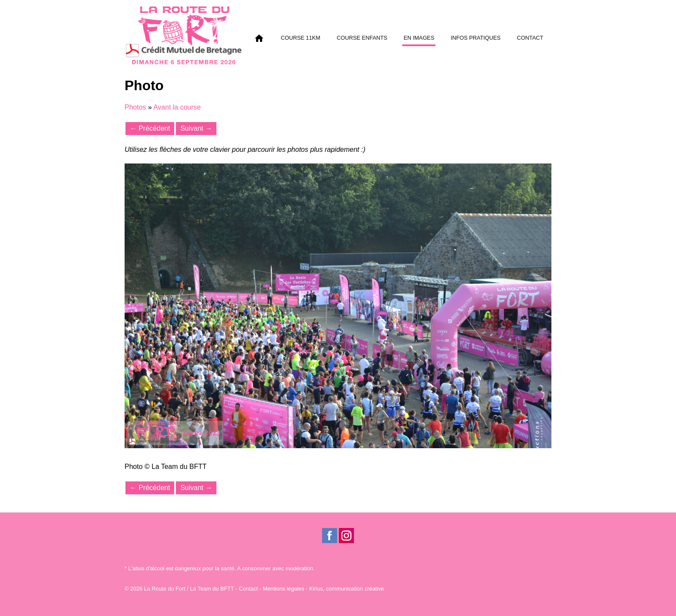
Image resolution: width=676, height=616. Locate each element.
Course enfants (362, 38)
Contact (530, 38)
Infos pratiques (476, 38)
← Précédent (150, 128)
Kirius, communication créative (347, 589)
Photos (135, 107)
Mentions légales (284, 589)
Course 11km (300, 38)
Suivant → (196, 128)
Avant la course (177, 107)
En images (419, 38)
